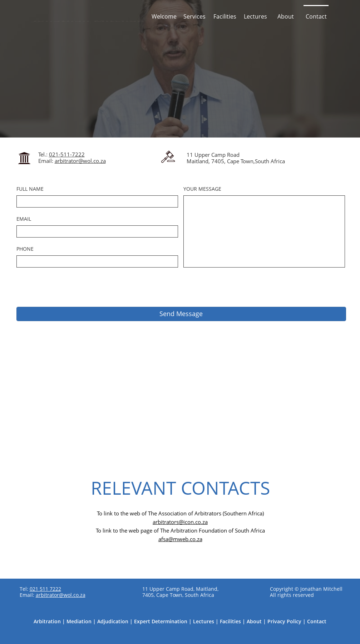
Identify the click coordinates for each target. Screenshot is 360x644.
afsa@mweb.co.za (180, 539)
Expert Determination (161, 621)
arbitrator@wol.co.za (80, 161)
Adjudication (113, 621)
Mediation (79, 621)
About (254, 621)
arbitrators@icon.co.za (180, 522)
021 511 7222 (45, 589)
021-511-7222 (67, 154)
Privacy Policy (284, 621)
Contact (317, 621)
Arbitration (47, 621)
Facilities (230, 621)
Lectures (204, 621)
